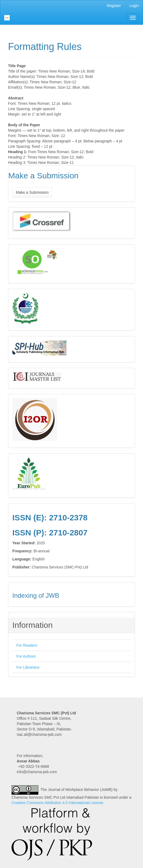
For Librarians (28, 667)
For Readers (27, 645)
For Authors (26, 656)
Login (134, 6)
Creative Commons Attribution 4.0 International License (57, 803)
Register (114, 6)
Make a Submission (32, 192)
